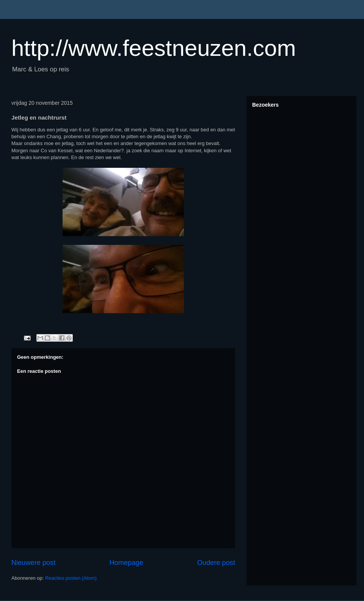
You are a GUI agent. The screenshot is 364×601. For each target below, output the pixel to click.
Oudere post (216, 563)
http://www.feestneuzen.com (154, 48)
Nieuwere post (33, 563)
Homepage (126, 563)
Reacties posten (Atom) (71, 578)
